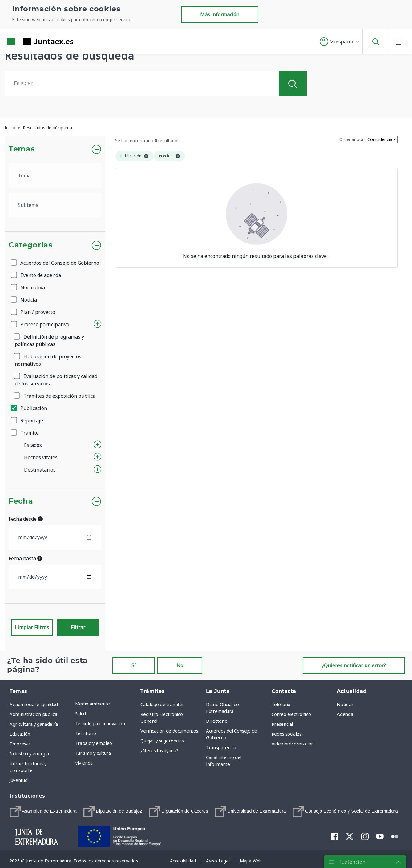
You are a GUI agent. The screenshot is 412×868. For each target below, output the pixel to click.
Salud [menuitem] (81, 713)
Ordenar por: (352, 139)
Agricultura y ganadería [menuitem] (34, 724)
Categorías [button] (31, 245)
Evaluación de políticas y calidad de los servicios (56, 380)
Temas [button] (22, 149)
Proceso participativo (40, 324)
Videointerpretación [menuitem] (293, 744)
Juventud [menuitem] (18, 780)
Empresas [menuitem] (20, 744)
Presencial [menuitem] (282, 724)
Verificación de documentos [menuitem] (169, 731)
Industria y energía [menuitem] (29, 753)
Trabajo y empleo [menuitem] (94, 743)
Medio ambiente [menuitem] (93, 704)
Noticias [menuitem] (345, 704)
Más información (220, 14)
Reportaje (27, 420)
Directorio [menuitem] (217, 721)
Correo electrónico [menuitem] (291, 714)
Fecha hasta (25, 558)
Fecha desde (26, 519)
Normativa (28, 287)
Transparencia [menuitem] (221, 747)
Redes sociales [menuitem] (287, 734)
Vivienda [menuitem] (84, 763)
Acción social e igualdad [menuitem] (34, 704)
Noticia (24, 300)
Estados (33, 445)
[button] (340, 42)
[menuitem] (43, 812)
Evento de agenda (36, 275)
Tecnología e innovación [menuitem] (100, 723)
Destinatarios (40, 470)
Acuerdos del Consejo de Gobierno (55, 263)
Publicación (29, 408)
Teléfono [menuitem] (281, 704)
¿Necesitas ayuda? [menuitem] (159, 750)
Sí (134, 665)
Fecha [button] (21, 501)
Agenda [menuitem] (345, 714)
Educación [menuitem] (20, 734)
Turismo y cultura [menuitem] (93, 753)
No (180, 665)
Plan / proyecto (33, 312)
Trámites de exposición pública (55, 396)
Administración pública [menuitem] (33, 714)
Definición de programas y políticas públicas (49, 340)
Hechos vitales (41, 457)
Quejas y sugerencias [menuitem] (162, 741)
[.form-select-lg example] (55, 175)
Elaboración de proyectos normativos (48, 360)
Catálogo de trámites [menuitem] (162, 704)
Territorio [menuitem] (86, 733)
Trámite (25, 433)
